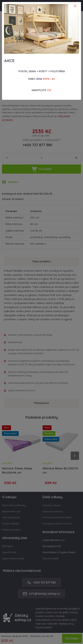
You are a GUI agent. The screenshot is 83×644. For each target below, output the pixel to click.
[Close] (75, 6)
